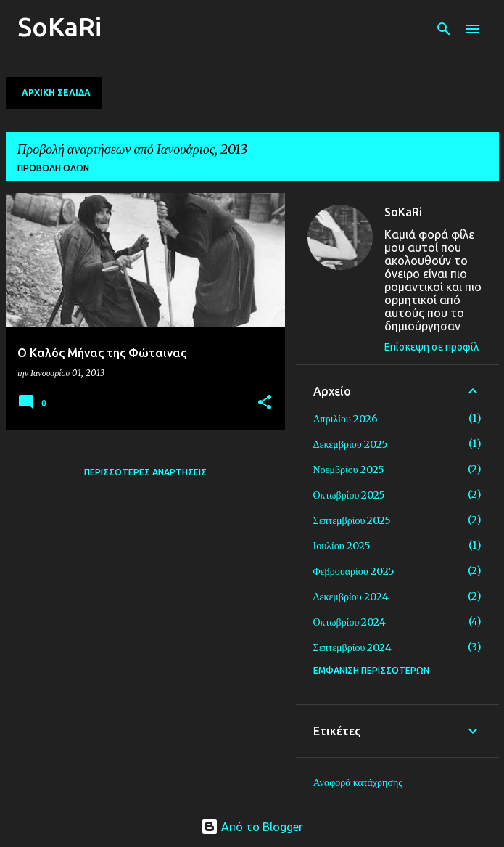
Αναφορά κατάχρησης (358, 782)
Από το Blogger (252, 827)
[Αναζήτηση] (444, 29)
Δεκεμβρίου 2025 (351, 444)
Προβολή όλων (53, 168)
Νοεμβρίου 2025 (349, 470)
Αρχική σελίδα (56, 93)
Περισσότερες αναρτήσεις (145, 472)
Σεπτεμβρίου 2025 (352, 520)
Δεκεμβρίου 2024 (351, 597)
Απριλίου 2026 (346, 419)
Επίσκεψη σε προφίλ (431, 347)
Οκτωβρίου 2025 (350, 495)
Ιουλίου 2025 (342, 546)
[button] (265, 403)
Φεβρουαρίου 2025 (354, 571)
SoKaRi (59, 26)
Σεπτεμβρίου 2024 (353, 647)
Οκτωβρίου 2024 (350, 622)
